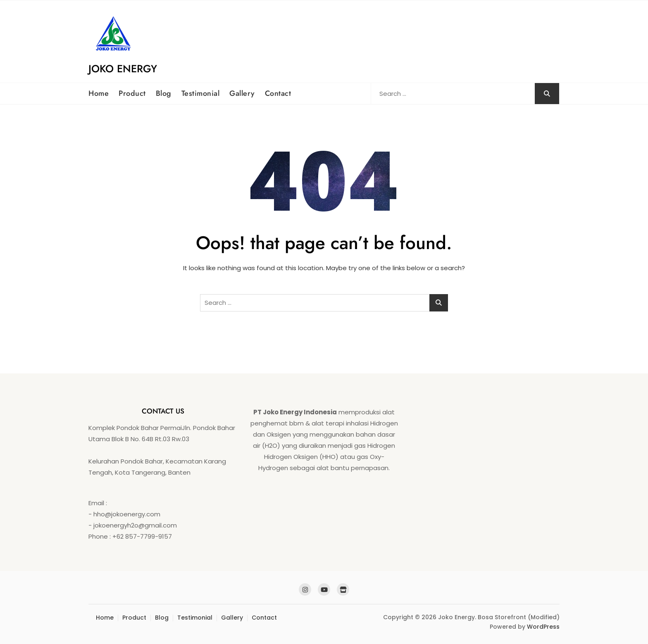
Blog (164, 93)
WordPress (543, 627)
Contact (278, 93)
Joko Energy (123, 69)
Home (99, 93)
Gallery (242, 93)
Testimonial (201, 93)
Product (132, 93)
